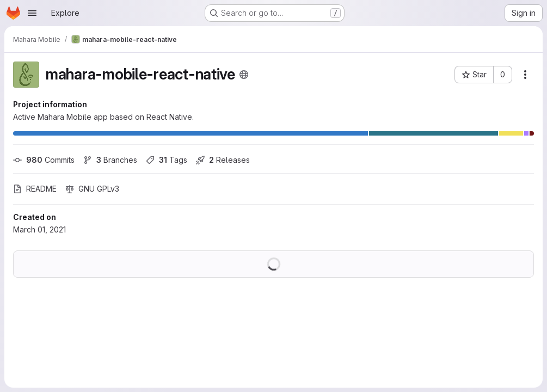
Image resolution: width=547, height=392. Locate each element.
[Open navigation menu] (32, 13)
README (35, 189)
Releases (223, 160)
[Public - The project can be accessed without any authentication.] (244, 75)
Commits (44, 160)
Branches (110, 160)
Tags (167, 160)
